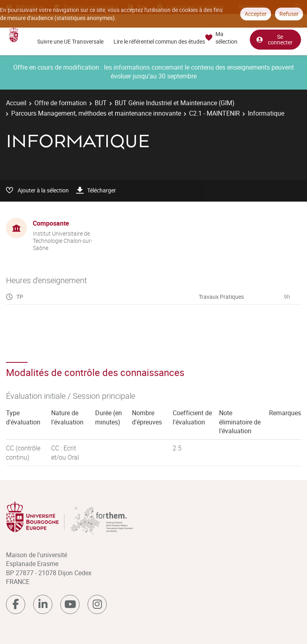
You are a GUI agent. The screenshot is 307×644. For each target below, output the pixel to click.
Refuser (289, 14)
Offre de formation (61, 103)
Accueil (16, 103)
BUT (101, 103)
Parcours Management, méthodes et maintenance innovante (96, 113)
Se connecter (274, 39)
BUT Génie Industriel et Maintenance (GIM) (175, 103)
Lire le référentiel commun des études (159, 41)
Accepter (256, 14)
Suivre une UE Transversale (70, 41)
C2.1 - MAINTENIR (214, 113)
